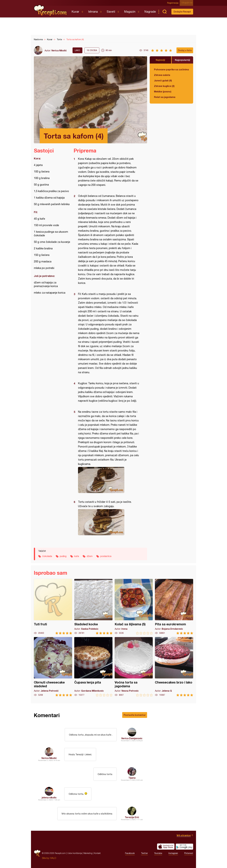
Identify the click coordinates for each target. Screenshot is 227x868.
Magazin (130, 12)
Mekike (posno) (163, 91)
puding (63, 556)
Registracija (174, 3)
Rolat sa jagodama (165, 97)
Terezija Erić (132, 817)
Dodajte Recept (182, 12)
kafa (77, 556)
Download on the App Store (166, 847)
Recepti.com (51, 10)
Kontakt (97, 853)
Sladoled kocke (93, 607)
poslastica (106, 556)
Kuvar (75, 12)
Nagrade (150, 12)
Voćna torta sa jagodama (134, 667)
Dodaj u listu (185, 50)
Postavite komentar (135, 715)
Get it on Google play (184, 847)
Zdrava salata (162, 75)
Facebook (130, 853)
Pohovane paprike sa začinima (171, 69)
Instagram (173, 853)
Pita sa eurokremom (174, 607)
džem (90, 556)
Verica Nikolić (59, 50)
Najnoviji (160, 60)
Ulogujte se (188, 3)
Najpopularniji (182, 60)
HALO (53, 858)
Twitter (144, 853)
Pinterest (189, 853)
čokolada (47, 556)
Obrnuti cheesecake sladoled (53, 667)
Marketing (88, 853)
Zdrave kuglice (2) (164, 86)
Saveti (111, 12)
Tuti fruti (53, 607)
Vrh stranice (184, 835)
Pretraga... (164, 12)
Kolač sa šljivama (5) (134, 607)
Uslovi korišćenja (75, 853)
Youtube (158, 853)
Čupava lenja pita (93, 667)
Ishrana (93, 12)
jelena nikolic (49, 797)
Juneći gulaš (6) (163, 80)
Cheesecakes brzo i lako (174, 667)
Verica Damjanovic (132, 738)
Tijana (132, 778)
